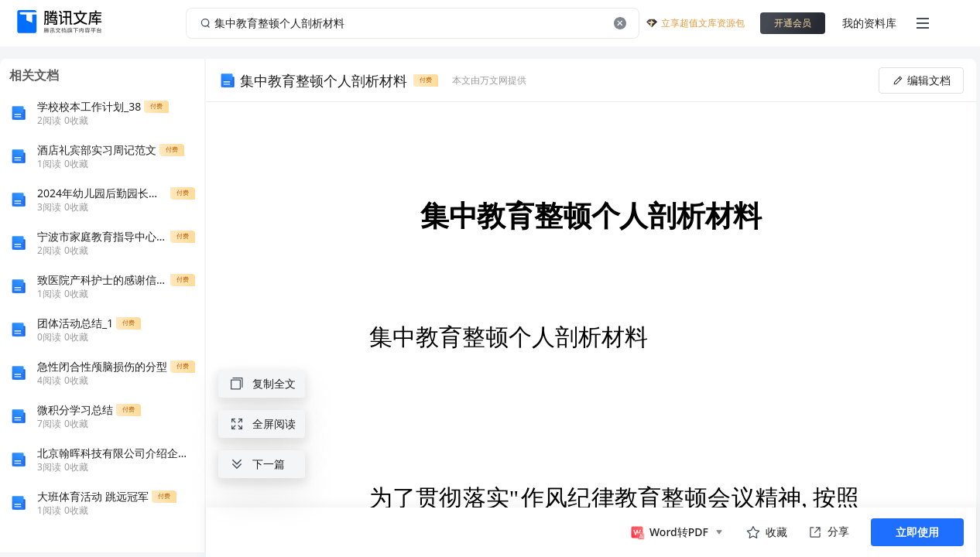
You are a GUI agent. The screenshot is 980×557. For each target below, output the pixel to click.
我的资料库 (869, 23)
